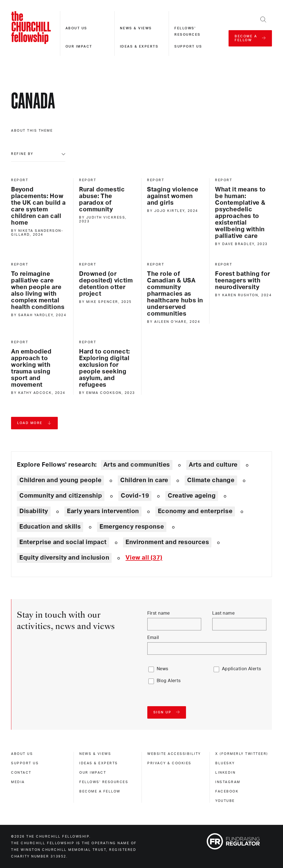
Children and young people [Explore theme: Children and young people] (60, 480)
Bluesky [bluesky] (225, 763)
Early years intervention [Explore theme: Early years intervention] (103, 511)
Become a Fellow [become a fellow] (100, 791)
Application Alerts (242, 669)
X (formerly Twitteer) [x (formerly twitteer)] (242, 754)
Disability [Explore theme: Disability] (34, 511)
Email (153, 638)
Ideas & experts (139, 46)
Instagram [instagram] (228, 782)
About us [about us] (22, 754)
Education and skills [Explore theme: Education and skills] (50, 527)
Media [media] (18, 782)
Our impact (79, 46)
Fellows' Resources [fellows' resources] (104, 782)
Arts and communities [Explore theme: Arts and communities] (137, 465)
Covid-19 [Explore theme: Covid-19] (135, 496)
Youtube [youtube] (225, 801)
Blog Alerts (169, 681)
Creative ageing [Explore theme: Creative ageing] (192, 496)
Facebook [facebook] (227, 791)
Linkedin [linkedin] (225, 773)
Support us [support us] (25, 763)
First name (159, 613)
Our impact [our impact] (93, 773)
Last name (223, 613)
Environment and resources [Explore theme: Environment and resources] (167, 542)
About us (76, 28)
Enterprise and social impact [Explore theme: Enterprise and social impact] (63, 542)
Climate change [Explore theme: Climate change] (211, 480)
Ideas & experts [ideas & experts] (99, 763)
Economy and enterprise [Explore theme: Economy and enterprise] (195, 511)
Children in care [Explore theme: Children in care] (144, 480)
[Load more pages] (34, 423)
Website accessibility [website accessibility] (174, 754)
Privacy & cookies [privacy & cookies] (169, 763)
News (163, 669)
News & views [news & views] (95, 754)
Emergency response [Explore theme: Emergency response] (132, 527)
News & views (136, 28)
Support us (188, 46)
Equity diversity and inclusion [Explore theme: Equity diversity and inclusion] (64, 558)
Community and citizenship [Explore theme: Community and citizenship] (61, 496)
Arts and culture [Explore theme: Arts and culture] (213, 465)
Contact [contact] (21, 773)
